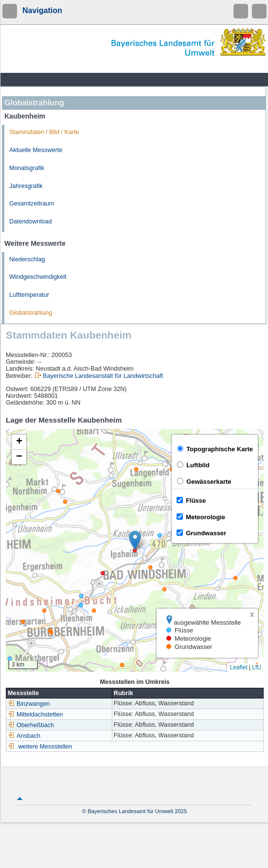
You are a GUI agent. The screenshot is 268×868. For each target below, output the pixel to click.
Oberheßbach (31, 725)
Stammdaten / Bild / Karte (44, 132)
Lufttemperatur (29, 295)
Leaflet (238, 667)
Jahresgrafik (26, 186)
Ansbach (24, 736)
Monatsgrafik (27, 168)
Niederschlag (27, 259)
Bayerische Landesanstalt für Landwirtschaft (103, 376)
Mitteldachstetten (35, 715)
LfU (257, 667)
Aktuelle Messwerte (36, 150)
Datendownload (31, 221)
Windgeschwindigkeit (38, 277)
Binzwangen (29, 704)
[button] (135, 540)
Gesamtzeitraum (32, 204)
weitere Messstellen (45, 747)
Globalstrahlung (31, 313)
